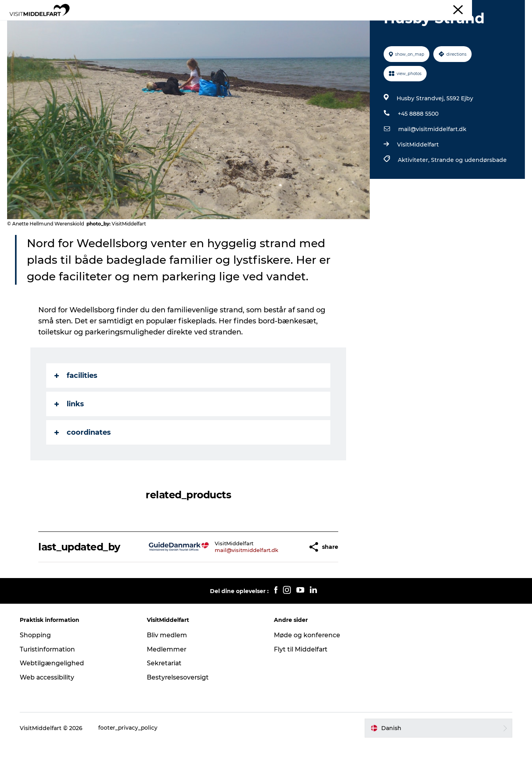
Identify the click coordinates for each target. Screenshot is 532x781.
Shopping (37, 673)
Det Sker (309, 25)
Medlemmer (168, 687)
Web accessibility (49, 715)
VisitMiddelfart (418, 182)
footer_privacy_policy (130, 766)
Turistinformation (50, 687)
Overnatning (266, 25)
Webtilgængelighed (53, 701)
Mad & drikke (216, 25)
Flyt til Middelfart (301, 687)
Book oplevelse (356, 25)
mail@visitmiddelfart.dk (432, 167)
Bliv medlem (168, 673)
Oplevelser (169, 25)
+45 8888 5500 (418, 151)
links (70, 441)
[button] (282, 585)
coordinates (83, 470)
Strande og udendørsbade (468, 197)
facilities (76, 413)
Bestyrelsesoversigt (179, 715)
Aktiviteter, (414, 197)
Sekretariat (166, 701)
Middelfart (512, 8)
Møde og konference (307, 673)
